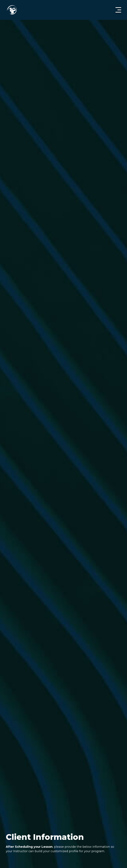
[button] (118, 10)
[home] (12, 10)
